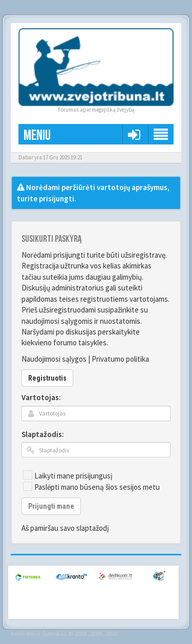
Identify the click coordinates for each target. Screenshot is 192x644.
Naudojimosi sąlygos (54, 359)
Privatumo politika (120, 359)
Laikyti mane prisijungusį (68, 475)
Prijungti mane (51, 506)
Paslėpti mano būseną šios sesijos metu (91, 487)
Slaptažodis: (43, 434)
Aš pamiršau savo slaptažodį (65, 528)
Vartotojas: (41, 397)
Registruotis (47, 378)
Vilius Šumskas (46, 633)
